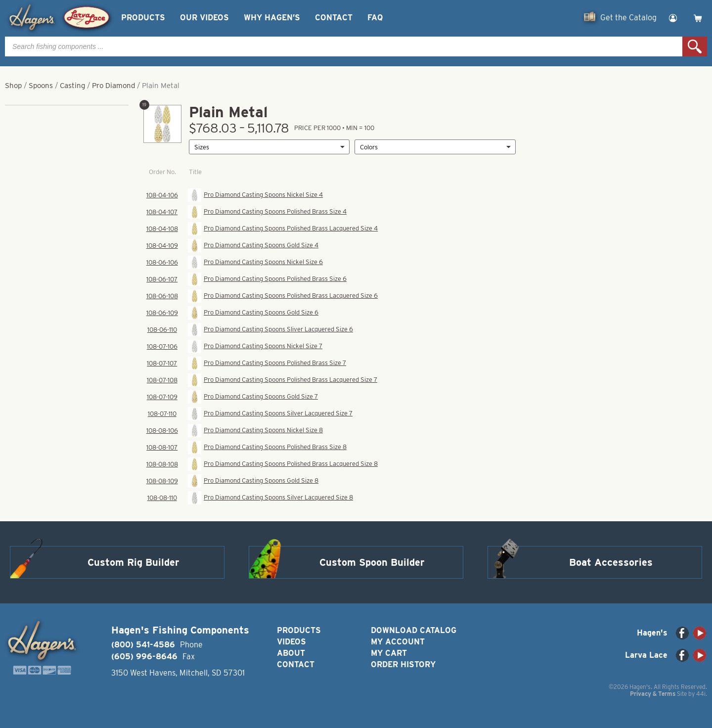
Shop (13, 86)
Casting (72, 86)
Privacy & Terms (653, 694)
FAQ (375, 18)
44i (701, 694)
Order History (403, 664)
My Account (398, 642)
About (291, 653)
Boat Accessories (611, 562)
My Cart (389, 653)
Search (695, 46)
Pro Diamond (113, 86)
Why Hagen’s (272, 18)
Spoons (41, 86)
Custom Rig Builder (133, 562)
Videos (291, 642)
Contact (334, 18)
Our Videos (204, 18)
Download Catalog (414, 630)
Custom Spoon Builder (372, 562)
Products (143, 18)
